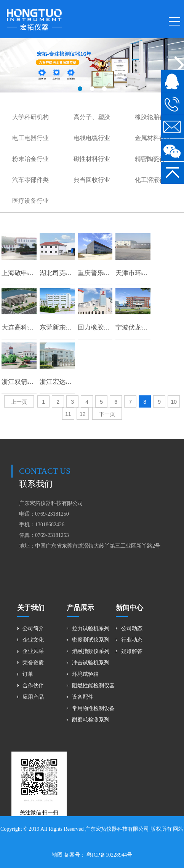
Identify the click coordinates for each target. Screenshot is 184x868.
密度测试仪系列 (91, 640)
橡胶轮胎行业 (153, 117)
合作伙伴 (33, 686)
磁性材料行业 (92, 159)
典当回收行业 (92, 180)
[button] (80, 89)
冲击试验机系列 (91, 663)
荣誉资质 (33, 663)
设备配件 (83, 697)
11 (68, 414)
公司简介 (33, 628)
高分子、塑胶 (92, 117)
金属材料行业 (153, 138)
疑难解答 (132, 651)
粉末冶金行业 (30, 159)
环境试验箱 (85, 674)
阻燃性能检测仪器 (93, 686)
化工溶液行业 (153, 180)
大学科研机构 (30, 117)
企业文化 (33, 640)
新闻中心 (130, 608)
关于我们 (31, 608)
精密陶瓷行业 (153, 159)
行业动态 (132, 640)
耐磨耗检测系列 (91, 720)
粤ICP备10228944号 (109, 855)
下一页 (107, 414)
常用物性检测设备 (93, 708)
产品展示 (80, 608)
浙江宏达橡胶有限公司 (72, 382)
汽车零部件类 (30, 180)
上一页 (19, 402)
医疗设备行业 (30, 201)
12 (83, 414)
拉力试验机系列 (91, 628)
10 (174, 402)
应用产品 (33, 697)
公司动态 (132, 628)
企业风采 (33, 651)
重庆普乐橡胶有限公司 (110, 273)
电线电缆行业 (92, 138)
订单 (28, 674)
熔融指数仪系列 (91, 651)
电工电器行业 (30, 138)
